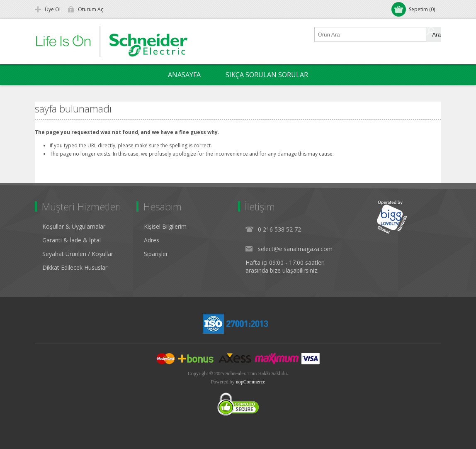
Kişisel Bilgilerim (165, 226)
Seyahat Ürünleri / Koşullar (78, 254)
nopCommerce (251, 382)
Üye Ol (53, 9)
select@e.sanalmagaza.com (295, 249)
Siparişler (156, 254)
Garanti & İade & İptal (72, 240)
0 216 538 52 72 (279, 229)
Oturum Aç (91, 9)
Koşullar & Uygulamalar (74, 226)
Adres (152, 240)
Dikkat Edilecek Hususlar (75, 267)
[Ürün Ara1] (371, 34)
